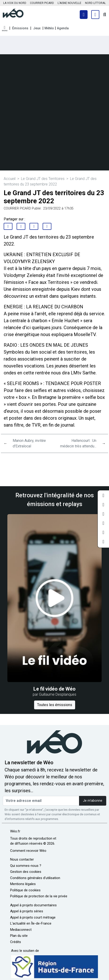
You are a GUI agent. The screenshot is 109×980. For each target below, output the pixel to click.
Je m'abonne (93, 801)
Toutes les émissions (55, 705)
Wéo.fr (15, 831)
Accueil (10, 179)
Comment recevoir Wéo (28, 851)
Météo (49, 28)
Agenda (63, 28)
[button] (5, 29)
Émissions (20, 28)
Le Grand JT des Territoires (43, 179)
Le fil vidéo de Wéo (54, 689)
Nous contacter (22, 859)
